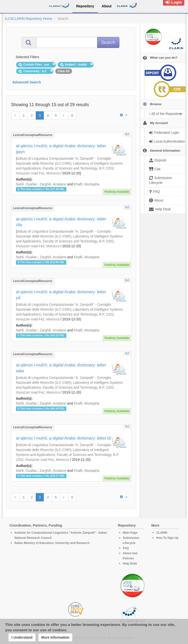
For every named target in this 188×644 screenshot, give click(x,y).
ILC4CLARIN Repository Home (29, 19)
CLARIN (162, 533)
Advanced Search (27, 82)
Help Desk (130, 564)
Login (174, 2)
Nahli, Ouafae (26, 184)
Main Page (130, 533)
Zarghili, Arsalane (53, 184)
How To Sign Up (167, 538)
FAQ (126, 548)
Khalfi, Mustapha (87, 184)
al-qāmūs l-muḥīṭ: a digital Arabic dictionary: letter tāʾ (64, 438)
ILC (127, 134)
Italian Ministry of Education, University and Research (52, 543)
